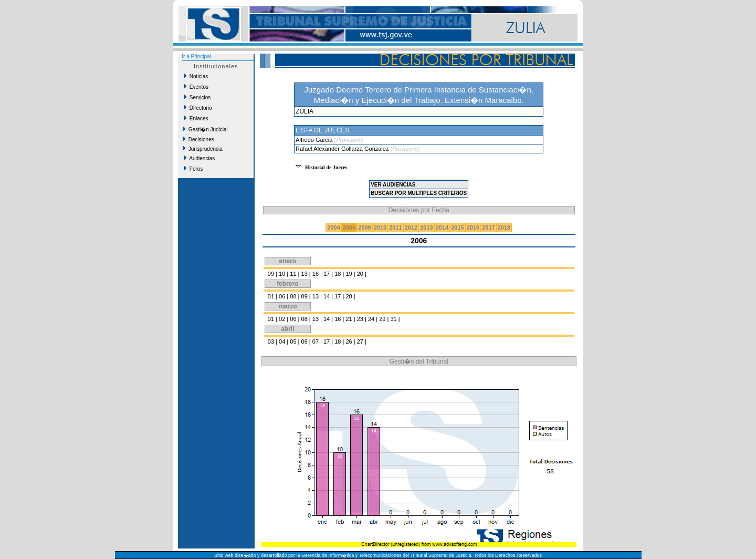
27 (360, 341)
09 (271, 274)
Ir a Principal (196, 56)
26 (349, 341)
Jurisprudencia (203, 149)
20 (360, 274)
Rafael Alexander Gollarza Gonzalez (343, 149)
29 (382, 319)
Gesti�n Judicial (205, 129)
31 (393, 319)
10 (282, 274)
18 (338, 274)
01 (271, 296)
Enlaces (196, 118)
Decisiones (198, 139)
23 (360, 319)
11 (293, 274)
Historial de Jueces (326, 167)
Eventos (196, 87)
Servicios (197, 97)
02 (282, 319)
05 (293, 341)
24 (371, 319)
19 (349, 274)
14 (327, 296)
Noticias (196, 76)
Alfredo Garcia (315, 140)
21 (349, 319)
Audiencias (199, 158)
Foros (193, 169)
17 (327, 274)
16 (316, 274)
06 (282, 296)
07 (316, 341)
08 (293, 296)
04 (282, 341)
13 (304, 274)
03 (271, 341)
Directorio (198, 108)
